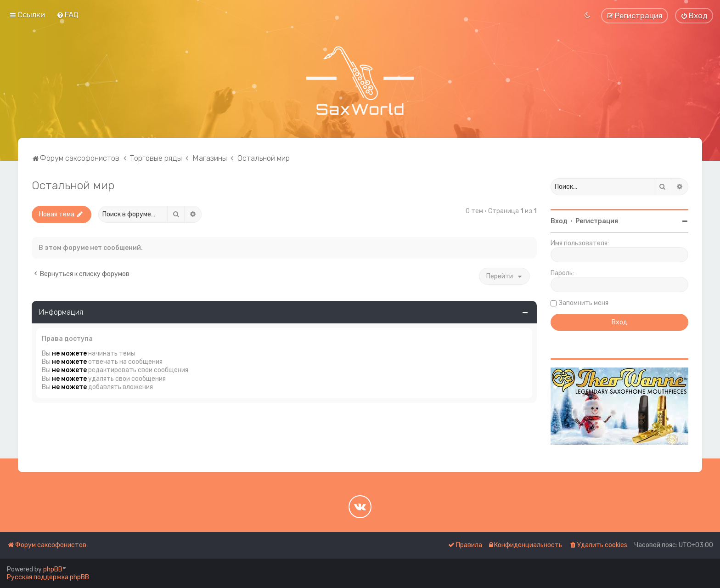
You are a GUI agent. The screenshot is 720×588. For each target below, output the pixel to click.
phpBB (53, 569)
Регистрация (597, 221)
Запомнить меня (584, 303)
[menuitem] (67, 15)
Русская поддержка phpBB (48, 577)
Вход (559, 221)
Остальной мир (73, 185)
